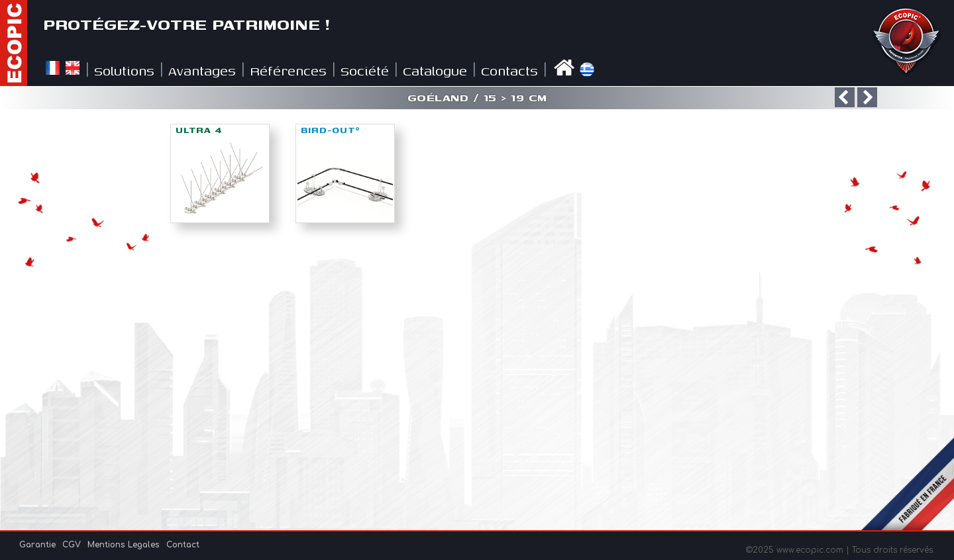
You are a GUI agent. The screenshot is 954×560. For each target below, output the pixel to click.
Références (288, 70)
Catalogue (435, 70)
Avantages (202, 70)
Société (365, 70)
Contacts (509, 70)
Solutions (124, 70)
